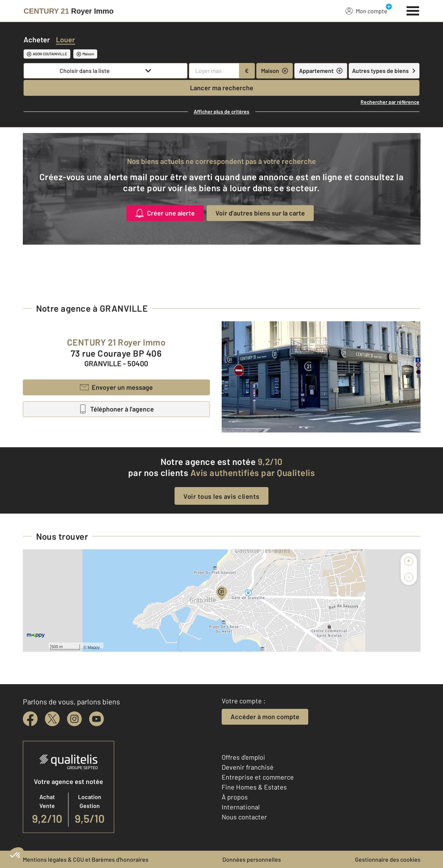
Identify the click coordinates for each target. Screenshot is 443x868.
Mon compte (366, 11)
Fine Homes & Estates (254, 787)
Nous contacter (244, 817)
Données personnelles (252, 859)
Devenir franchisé (248, 767)
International (241, 807)
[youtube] (96, 719)
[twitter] (52, 719)
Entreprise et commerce (258, 777)
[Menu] (413, 10)
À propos (235, 797)
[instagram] (74, 719)
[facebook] (30, 719)
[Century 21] (69, 11)
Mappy (94, 647)
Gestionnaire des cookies (388, 859)
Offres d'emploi (243, 757)
